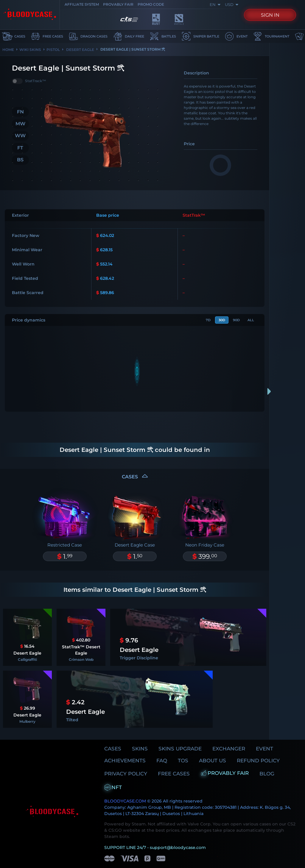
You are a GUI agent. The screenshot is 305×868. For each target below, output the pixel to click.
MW (20, 124)
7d (202, 320)
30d (217, 320)
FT (20, 147)
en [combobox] (215, 4)
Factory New (26, 235)
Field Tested (25, 278)
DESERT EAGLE (80, 50)
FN (20, 112)
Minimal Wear (27, 250)
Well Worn (23, 264)
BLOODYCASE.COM (125, 786)
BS (20, 159)
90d (234, 320)
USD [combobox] (231, 4)
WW (20, 136)
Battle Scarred (28, 293)
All (250, 320)
